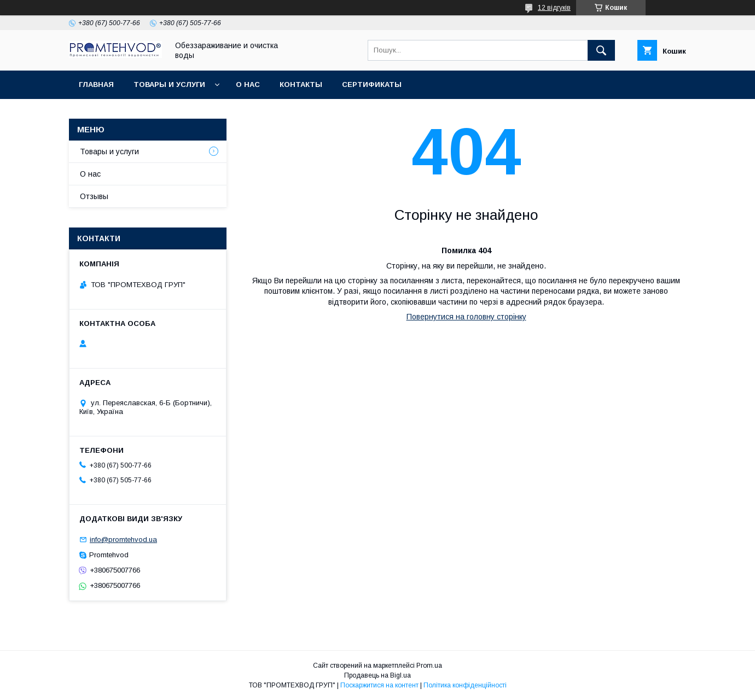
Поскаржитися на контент (379, 685)
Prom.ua (429, 666)
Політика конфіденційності (465, 685)
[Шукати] (601, 50)
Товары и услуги (169, 84)
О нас (248, 84)
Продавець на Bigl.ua (377, 675)
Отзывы (94, 196)
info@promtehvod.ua (123, 539)
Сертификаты (372, 84)
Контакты (301, 84)
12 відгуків (554, 8)
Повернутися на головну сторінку (466, 317)
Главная (96, 84)
